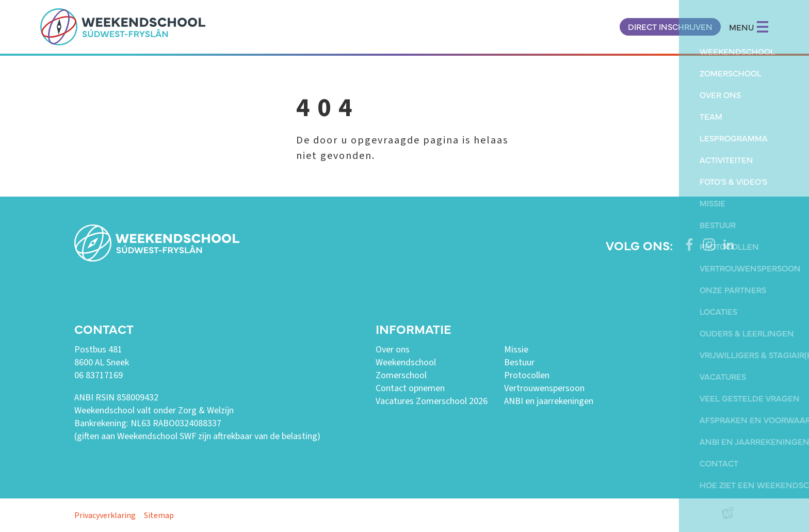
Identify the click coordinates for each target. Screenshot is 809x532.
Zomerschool (401, 375)
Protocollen (527, 375)
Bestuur (519, 362)
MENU (749, 27)
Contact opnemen (410, 388)
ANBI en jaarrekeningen (549, 401)
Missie (516, 350)
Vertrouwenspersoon (544, 388)
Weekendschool (406, 362)
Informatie (413, 328)
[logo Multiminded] (728, 515)
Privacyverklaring (105, 515)
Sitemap (159, 515)
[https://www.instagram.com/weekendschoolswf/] (709, 245)
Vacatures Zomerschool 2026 (432, 401)
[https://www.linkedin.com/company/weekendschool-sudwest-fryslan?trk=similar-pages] (729, 245)
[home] (123, 27)
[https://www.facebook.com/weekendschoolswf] (689, 245)
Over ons (393, 350)
